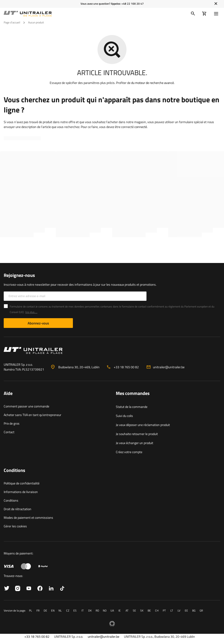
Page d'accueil (12, 22)
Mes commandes (133, 394)
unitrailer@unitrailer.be (169, 367)
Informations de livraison (21, 492)
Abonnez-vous (38, 323)
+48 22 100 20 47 (133, 4)
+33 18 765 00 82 (126, 367)
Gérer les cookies (15, 526)
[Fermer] (216, 4)
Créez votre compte (129, 452)
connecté (141, 127)
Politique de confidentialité (22, 483)
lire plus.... (31, 312)
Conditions (11, 500)
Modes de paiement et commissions (28, 517)
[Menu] (217, 14)
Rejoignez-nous (19, 275)
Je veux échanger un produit (135, 443)
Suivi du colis (124, 416)
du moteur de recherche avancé (153, 83)
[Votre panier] (204, 14)
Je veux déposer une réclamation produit (143, 425)
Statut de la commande (132, 407)
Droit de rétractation (18, 509)
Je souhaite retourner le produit (137, 434)
